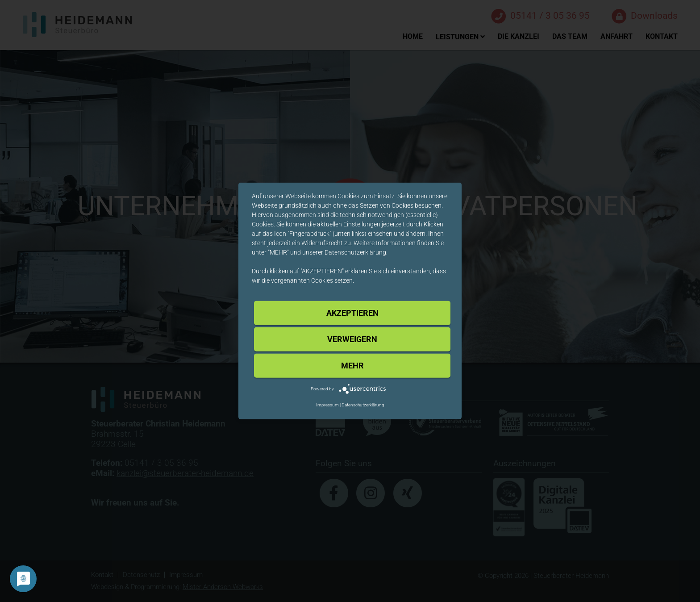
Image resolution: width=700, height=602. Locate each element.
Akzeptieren (352, 313)
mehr (352, 366)
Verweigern (352, 339)
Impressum (327, 405)
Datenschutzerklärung (363, 405)
